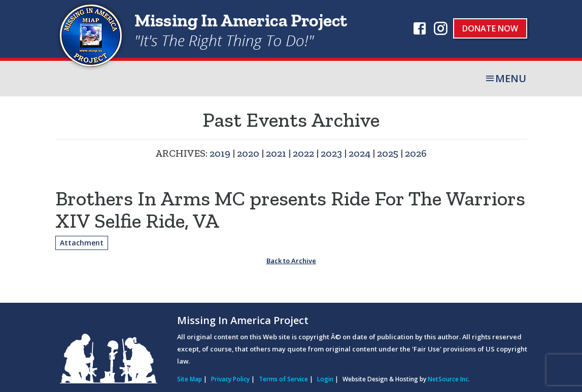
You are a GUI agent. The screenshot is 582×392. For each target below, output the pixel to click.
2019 (220, 153)
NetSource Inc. (449, 379)
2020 (248, 153)
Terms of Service (283, 379)
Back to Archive (291, 261)
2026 (416, 153)
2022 (303, 153)
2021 (276, 153)
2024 (360, 153)
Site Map (190, 379)
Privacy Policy (230, 379)
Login (325, 379)
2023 (331, 153)
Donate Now (490, 28)
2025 (388, 153)
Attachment (82, 243)
